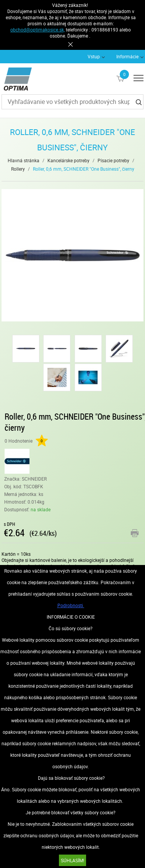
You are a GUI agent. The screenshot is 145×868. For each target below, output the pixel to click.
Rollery (18, 169)
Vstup (94, 56)
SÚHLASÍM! (72, 860)
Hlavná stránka (24, 160)
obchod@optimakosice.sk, (37, 30)
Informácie (127, 56)
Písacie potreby (113, 160)
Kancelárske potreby (68, 160)
